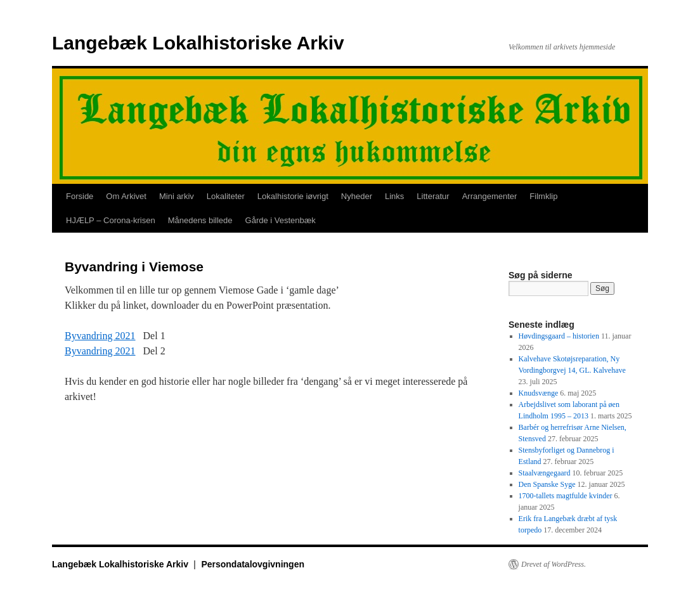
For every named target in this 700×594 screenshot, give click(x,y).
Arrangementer (490, 196)
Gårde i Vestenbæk (281, 220)
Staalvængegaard (545, 473)
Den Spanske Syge (547, 484)
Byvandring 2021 (100, 336)
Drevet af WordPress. (554, 564)
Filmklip (543, 196)
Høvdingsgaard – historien (559, 336)
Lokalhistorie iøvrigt (293, 196)
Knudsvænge (539, 393)
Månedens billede (200, 220)
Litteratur (433, 196)
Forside (80, 196)
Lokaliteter (226, 196)
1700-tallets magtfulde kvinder (566, 496)
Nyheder (357, 196)
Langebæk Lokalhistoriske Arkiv (198, 43)
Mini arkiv (177, 196)
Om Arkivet (126, 196)
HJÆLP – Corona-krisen (111, 220)
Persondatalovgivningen (253, 564)
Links (394, 196)
